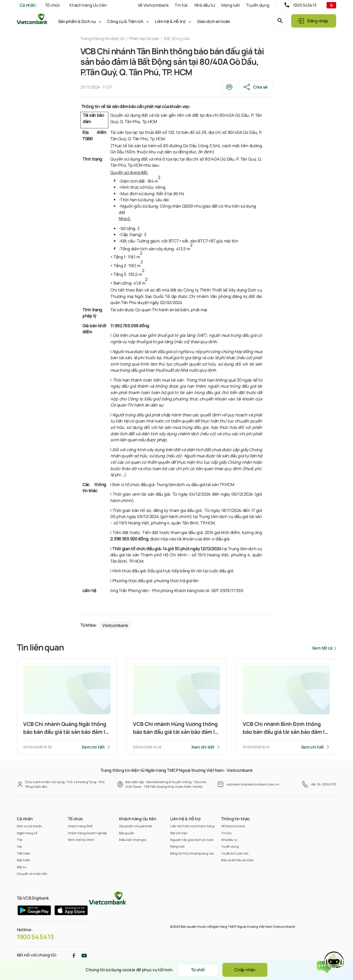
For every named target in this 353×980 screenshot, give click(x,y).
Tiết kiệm (24, 853)
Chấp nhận (245, 970)
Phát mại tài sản (144, 38)
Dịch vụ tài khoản (30, 826)
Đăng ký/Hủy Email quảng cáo (192, 853)
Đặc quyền (127, 833)
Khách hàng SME (80, 826)
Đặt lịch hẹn (179, 833)
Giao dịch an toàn (214, 21)
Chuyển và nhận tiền (32, 874)
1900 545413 (305, 5)
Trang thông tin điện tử (102, 38)
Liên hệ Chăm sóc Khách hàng (192, 826)
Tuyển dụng (258, 5)
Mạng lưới (230, 5)
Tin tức (181, 5)
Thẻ (20, 840)
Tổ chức (53, 5)
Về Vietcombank (153, 5)
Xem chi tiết (93, 747)
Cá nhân (28, 5)
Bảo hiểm (24, 860)
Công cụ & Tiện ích (125, 21)
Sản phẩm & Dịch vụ (77, 21)
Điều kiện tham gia (133, 840)
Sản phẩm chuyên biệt (136, 826)
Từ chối (198, 970)
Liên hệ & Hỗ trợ (170, 21)
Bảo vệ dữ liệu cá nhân (237, 860)
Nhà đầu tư (205, 5)
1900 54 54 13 (35, 937)
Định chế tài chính (81, 840)
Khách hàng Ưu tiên (88, 5)
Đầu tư (22, 867)
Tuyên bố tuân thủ (235, 853)
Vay (20, 846)
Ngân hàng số (27, 833)
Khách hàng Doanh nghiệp (88, 833)
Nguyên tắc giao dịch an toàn (192, 840)
